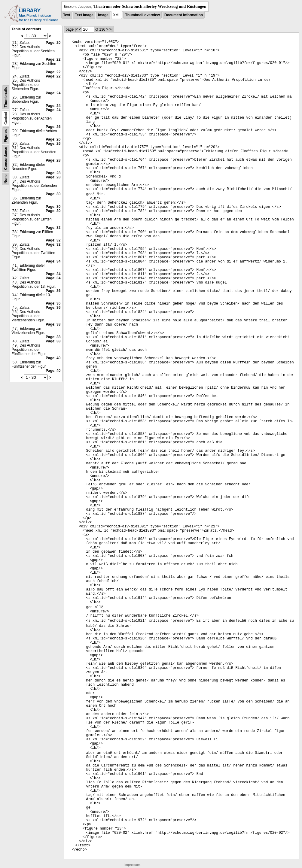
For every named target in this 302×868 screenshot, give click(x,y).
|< (76, 29)
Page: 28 (53, 160)
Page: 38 (53, 324)
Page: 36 (53, 291)
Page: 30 (53, 194)
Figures (6, 136)
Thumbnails (6, 97)
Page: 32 (53, 228)
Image (103, 15)
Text (67, 15)
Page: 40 (53, 358)
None (6, 179)
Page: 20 (53, 43)
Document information (184, 15)
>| (111, 29)
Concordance (6, 158)
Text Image (84, 15)
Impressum (132, 865)
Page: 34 (53, 261)
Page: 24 (53, 93)
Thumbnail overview (142, 15)
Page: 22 (53, 59)
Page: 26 (53, 127)
